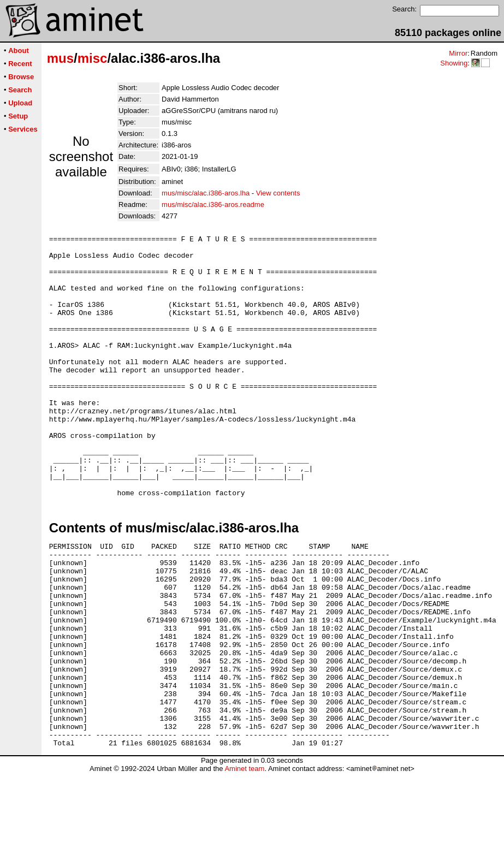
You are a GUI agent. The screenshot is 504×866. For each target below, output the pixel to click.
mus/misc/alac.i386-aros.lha (206, 193)
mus (60, 58)
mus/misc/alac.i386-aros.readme (213, 204)
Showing (454, 63)
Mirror (458, 53)
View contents (278, 193)
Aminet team (244, 862)
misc (93, 58)
